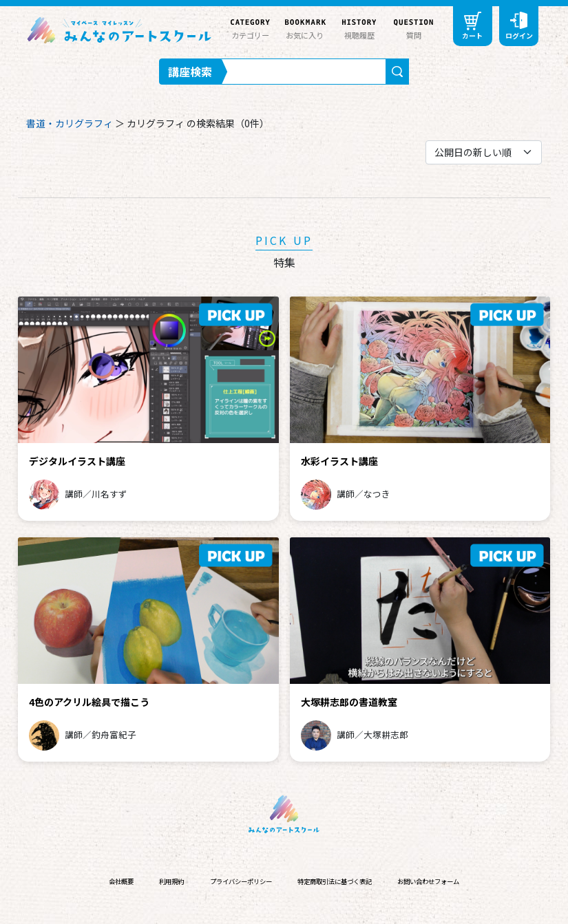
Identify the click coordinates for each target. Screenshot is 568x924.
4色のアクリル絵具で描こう (89, 702)
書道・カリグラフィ (70, 123)
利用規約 (171, 882)
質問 (413, 27)
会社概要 (121, 882)
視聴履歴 (359, 27)
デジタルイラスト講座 (77, 461)
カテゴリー (250, 27)
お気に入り (305, 27)
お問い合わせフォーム (428, 882)
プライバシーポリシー (241, 882)
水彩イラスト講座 (339, 461)
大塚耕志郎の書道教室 (349, 702)
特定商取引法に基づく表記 (335, 882)
